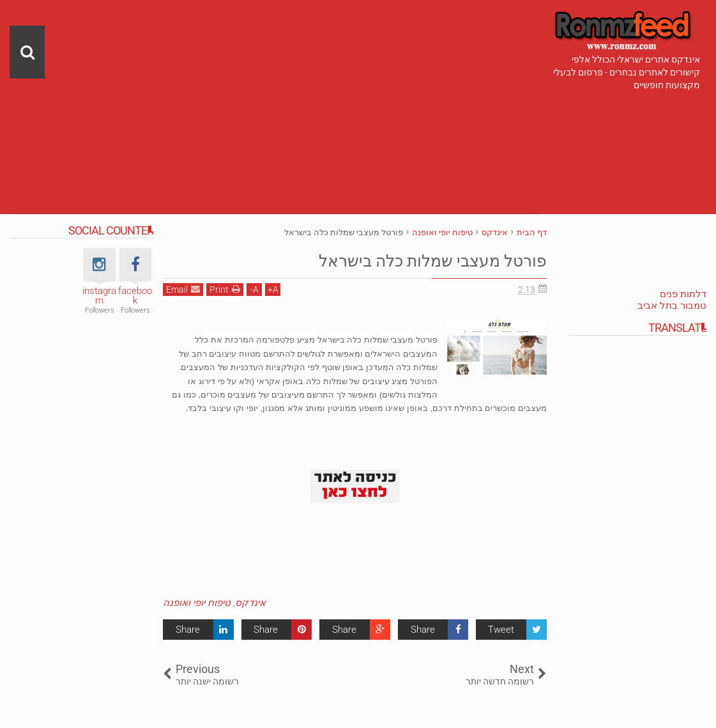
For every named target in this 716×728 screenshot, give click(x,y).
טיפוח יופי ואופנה (197, 603)
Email (183, 289)
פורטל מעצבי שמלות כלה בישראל (400, 259)
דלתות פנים (683, 294)
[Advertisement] (274, 89)
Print (225, 289)
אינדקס (250, 603)
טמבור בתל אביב (672, 306)
